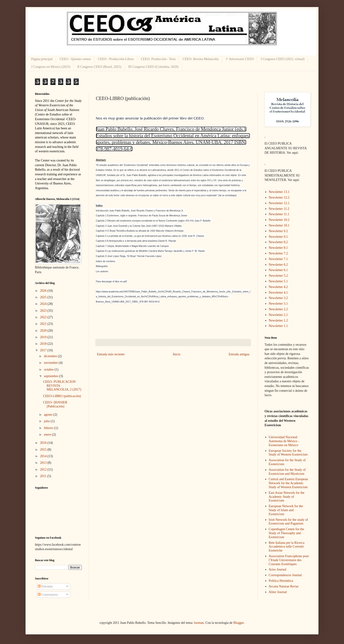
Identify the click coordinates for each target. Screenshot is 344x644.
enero (48, 435)
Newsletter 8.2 (278, 242)
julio (47, 421)
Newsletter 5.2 (278, 276)
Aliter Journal (278, 592)
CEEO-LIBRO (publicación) (62, 396)
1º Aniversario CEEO (240, 59)
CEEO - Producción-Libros (116, 59)
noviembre (51, 363)
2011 (44, 476)
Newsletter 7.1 (278, 259)
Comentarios (48, 595)
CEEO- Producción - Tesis (158, 59)
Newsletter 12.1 (279, 203)
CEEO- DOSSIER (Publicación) (55, 404)
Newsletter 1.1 (278, 326)
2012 (44, 470)
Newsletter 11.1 (279, 214)
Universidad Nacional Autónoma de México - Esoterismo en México (284, 441)
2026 (44, 291)
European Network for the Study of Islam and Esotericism (286, 510)
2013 (44, 463)
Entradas (45, 586)
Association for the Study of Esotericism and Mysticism (287, 472)
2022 (44, 317)
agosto (49, 415)
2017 (44, 350)
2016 (44, 443)
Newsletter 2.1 (278, 315)
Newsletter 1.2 (278, 320)
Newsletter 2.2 (278, 309)
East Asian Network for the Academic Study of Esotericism (287, 497)
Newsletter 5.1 (278, 281)
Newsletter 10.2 (279, 220)
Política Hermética (281, 581)
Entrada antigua (239, 354)
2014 (44, 456)
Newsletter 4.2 (278, 287)
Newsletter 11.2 (279, 209)
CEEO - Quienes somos (75, 59)
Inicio (177, 354)
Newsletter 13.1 (279, 192)
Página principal (42, 59)
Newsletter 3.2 (278, 298)
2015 (44, 450)
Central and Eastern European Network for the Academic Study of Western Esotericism (288, 483)
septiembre (51, 376)
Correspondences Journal (285, 575)
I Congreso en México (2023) (51, 67)
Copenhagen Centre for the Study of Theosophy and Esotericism (286, 533)
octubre (49, 370)
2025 (44, 297)
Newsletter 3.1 (278, 304)
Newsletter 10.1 (279, 225)
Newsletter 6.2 (278, 265)
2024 (44, 304)
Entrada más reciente (111, 354)
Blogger (239, 623)
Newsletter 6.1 (278, 270)
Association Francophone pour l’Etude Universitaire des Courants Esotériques (289, 560)
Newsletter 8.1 (278, 248)
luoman (199, 623)
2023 (44, 311)
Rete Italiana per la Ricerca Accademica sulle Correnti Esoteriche (287, 547)
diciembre (51, 356)
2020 (44, 331)
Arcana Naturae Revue (284, 586)
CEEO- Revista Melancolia (200, 59)
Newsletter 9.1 (278, 237)
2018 (44, 344)
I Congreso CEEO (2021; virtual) (283, 59)
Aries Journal (278, 569)
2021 (44, 324)
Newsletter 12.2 (279, 197)
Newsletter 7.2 (278, 253)
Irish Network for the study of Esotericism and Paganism (288, 522)
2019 (44, 337)
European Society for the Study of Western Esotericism (288, 453)
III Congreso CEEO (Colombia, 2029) (153, 67)
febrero (49, 428)
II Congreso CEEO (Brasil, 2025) (99, 67)
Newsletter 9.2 (278, 231)
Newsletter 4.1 (278, 293)
